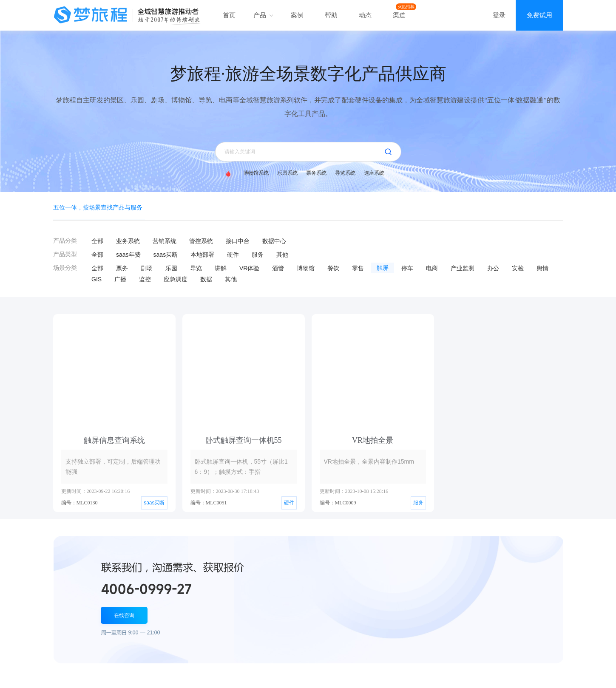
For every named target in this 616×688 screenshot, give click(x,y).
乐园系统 (287, 173)
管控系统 (201, 241)
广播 (120, 279)
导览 (196, 268)
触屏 (383, 268)
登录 (499, 15)
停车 (407, 268)
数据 (206, 279)
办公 (493, 268)
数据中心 (274, 241)
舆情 (542, 268)
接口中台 (238, 241)
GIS (97, 279)
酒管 (278, 268)
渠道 (399, 15)
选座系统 (374, 173)
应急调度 (176, 279)
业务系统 (128, 241)
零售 (358, 268)
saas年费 (128, 255)
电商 (432, 268)
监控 (145, 279)
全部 (97, 241)
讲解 (221, 268)
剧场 (147, 268)
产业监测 (463, 268)
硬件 (233, 255)
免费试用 (539, 15)
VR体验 (249, 268)
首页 (229, 15)
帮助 (331, 15)
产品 (263, 15)
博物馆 (306, 268)
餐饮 (333, 268)
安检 (518, 268)
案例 (297, 15)
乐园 (171, 268)
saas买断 (166, 255)
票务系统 (316, 173)
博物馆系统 (256, 173)
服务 (258, 255)
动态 (365, 15)
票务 (122, 268)
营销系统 (165, 241)
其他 (282, 255)
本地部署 (202, 255)
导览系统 (345, 173)
